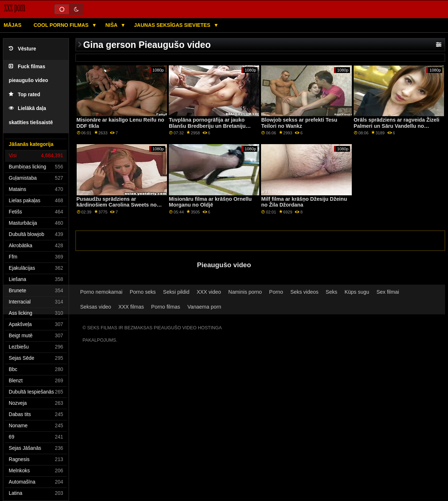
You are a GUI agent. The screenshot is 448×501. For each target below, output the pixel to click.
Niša (112, 25)
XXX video (209, 292)
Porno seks (143, 292)
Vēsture (22, 49)
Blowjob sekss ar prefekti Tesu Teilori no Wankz (299, 123)
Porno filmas (166, 307)
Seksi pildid (176, 292)
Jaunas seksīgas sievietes (173, 25)
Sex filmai (388, 292)
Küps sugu (357, 292)
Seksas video (96, 307)
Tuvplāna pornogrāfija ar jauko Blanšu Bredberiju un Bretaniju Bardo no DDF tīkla (207, 126)
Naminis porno (245, 292)
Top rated (25, 95)
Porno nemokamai (101, 292)
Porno (276, 292)
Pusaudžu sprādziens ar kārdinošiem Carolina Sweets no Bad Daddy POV (117, 205)
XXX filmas (131, 307)
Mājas (13, 25)
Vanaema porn (204, 307)
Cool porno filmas (62, 25)
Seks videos (304, 292)
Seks (331, 292)
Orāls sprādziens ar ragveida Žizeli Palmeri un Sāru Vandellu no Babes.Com (396, 126)
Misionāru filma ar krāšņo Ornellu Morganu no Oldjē (210, 202)
